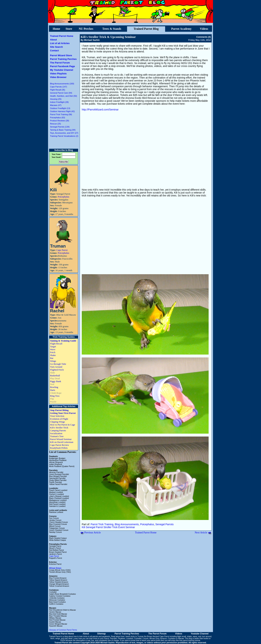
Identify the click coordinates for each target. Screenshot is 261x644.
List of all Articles (60, 43)
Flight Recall (56, 344)
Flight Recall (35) (58, 90)
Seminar (130, 527)
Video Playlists (58, 74)
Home (56, 29)
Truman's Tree (57, 436)
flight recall (182, 636)
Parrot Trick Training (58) (61, 114)
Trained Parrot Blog (146, 29)
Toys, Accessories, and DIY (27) (64, 133)
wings (58, 638)
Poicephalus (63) (58, 118)
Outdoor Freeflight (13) (60, 108)
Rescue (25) (55, 124)
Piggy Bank (56, 381)
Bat (52, 358)
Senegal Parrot (94, 527)
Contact (54, 51)
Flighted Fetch (57, 370)
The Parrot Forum (60, 63)
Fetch (53, 352)
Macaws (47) (56, 105)
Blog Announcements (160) (62, 84)
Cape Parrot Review (60, 445)
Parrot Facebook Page (62, 66)
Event (122, 527)
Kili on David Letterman (62, 442)
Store (69, 29)
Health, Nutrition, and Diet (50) (64, 96)
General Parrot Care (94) (61, 93)
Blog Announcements (127, 524)
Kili (83, 527)
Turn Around (56, 367)
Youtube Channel (200, 634)
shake (189, 636)
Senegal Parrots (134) (60, 127)
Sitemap (101, 634)
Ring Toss (55, 396)
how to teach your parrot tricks (148, 640)
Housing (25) (56, 99)
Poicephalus (64, 197)
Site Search (56, 47)
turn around (207, 636)
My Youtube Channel (62, 70)
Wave (53, 349)
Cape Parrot (62, 250)
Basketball (55, 376)
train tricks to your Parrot (99, 638)
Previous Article (93, 533)
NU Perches (86, 29)
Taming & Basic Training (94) (63, 130)
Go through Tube (58, 364)
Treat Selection (57, 416)
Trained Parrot (55, 636)
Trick (115, 527)
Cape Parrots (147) (59, 87)
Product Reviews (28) (60, 121)
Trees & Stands (112, 29)
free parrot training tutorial (190, 640)
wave (195, 636)
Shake (53, 355)
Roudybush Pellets (59, 448)
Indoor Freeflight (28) (59, 102)
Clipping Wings (57, 422)
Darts (53, 390)
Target (53, 346)
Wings (53, 361)
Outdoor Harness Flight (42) (62, 111)
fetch (52, 638)
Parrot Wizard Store (61, 55)
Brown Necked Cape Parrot (158, 636)
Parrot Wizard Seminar (61, 439)
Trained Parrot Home (62, 36)
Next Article (201, 533)
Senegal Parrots (164, 524)
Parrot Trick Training (102, 524)
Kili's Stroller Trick (59, 428)
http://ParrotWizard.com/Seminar (100, 110)
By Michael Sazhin (90, 40)
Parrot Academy (181, 29)
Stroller (107, 527)
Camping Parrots (58, 430)
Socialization (56, 433)
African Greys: (55, 568)
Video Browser (58, 77)
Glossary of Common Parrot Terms (63, 630)
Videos (204, 29)
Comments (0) (204, 37)
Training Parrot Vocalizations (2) (64, 136)
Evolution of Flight (59, 419)
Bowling (54, 387)
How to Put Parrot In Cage (63, 425)
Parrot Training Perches (63, 59)
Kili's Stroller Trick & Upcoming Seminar (108, 37)
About (53, 40)
